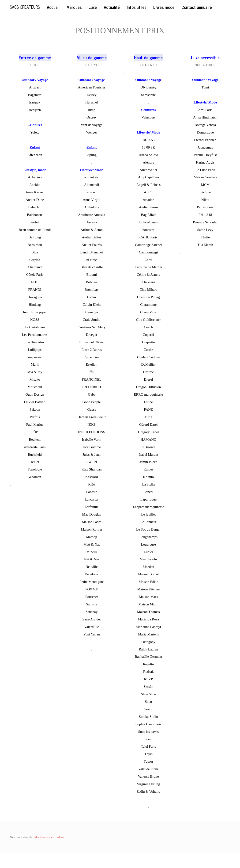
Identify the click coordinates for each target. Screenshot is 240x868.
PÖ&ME (92, 589)
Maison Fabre (92, 522)
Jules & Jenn (92, 455)
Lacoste (92, 492)
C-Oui (92, 297)
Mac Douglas (92, 514)
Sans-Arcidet (92, 619)
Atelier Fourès (92, 245)
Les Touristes (35, 342)
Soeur (148, 709)
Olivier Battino (35, 402)
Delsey (92, 95)
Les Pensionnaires (35, 335)
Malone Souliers (205, 177)
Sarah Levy (205, 230)
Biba (35, 252)
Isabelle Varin (92, 440)
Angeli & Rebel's (148, 185)
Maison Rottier (92, 529)
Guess (92, 409)
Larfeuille (92, 507)
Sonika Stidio (148, 717)
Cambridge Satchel (148, 245)
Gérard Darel (148, 424)
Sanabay (92, 612)
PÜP (35, 432)
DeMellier (148, 364)
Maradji (92, 537)
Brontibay (92, 290)
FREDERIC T (92, 387)
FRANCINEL (92, 379)
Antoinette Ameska (92, 215)
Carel (148, 260)
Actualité (112, 7)
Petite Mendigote (92, 582)
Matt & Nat (92, 544)
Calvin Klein (92, 305)
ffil (92, 372)
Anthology (92, 207)
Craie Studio (92, 320)
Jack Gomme (92, 447)
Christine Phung (148, 297)
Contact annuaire (197, 7)
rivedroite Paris (35, 447)
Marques (74, 7)
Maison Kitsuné (148, 589)
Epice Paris (92, 357)
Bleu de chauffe (92, 267)
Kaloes (148, 469)
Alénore (148, 162)
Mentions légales (44, 837)
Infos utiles (137, 7)
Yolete (35, 132)
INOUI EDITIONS (92, 432)
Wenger (92, 132)
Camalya (92, 312)
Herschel (92, 102)
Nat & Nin (92, 559)
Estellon (92, 364)
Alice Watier (148, 170)
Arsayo (92, 222)
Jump (92, 110)
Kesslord (92, 477)
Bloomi (92, 275)
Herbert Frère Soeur (92, 417)
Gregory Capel (148, 432)
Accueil (53, 7)
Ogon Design (35, 394)
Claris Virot (148, 312)
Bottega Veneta (205, 125)
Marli (35, 364)
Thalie (205, 237)
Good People (92, 402)
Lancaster (92, 499)
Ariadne (148, 200)
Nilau (205, 200)
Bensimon (35, 245)
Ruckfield (35, 455)
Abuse (61, 837)
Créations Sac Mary (92, 327)
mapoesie (35, 357)
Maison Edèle (148, 582)
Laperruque (148, 499)
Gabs (92, 394)
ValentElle (92, 627)
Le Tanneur (148, 522)
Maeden (148, 567)
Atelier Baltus (92, 237)
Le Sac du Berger (148, 529)
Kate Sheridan (92, 469)
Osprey (92, 117)
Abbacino (35, 177)
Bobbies (92, 282)
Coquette (148, 342)
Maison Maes (148, 597)
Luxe (93, 7)
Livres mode (164, 7)
